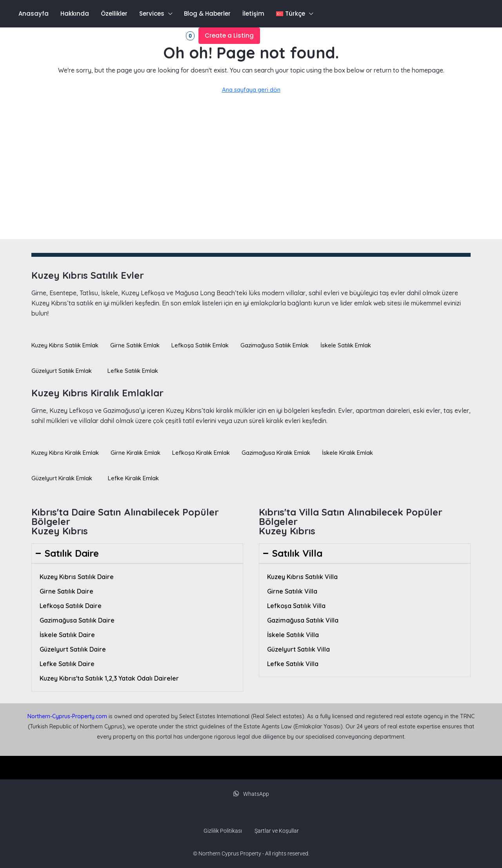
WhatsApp (251, 794)
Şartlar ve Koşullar (277, 831)
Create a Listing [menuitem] (229, 35)
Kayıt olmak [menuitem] (126, 35)
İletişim (253, 14)
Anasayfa (34, 14)
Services (152, 14)
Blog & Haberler (207, 14)
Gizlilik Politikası (223, 831)
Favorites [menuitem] (174, 36)
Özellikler (114, 14)
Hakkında (75, 14)
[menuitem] (34, 35)
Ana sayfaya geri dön (251, 90)
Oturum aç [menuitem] (84, 35)
